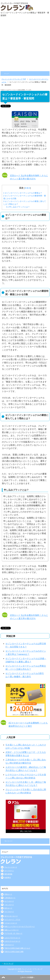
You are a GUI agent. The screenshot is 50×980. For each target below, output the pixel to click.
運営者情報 (8, 874)
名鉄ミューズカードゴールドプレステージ (19, 927)
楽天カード (8, 908)
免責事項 (7, 878)
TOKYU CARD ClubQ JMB (14, 952)
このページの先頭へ (27, 977)
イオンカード (9, 905)
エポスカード (9, 945)
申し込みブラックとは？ (18, 207)
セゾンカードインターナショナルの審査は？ (23, 193)
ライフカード (9, 912)
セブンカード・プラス (12, 920)
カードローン (9, 871)
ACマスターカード (11, 916)
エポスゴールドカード (12, 941)
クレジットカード (11, 867)
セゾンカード (9, 901)
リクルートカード (11, 923)
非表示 (27, 188)
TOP (14, 79)
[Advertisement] (25, 45)
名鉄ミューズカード (11, 930)
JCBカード (8, 894)
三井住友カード (10, 898)
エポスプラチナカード (12, 938)
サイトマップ (9, 964)
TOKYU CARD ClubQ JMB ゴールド (17, 948)
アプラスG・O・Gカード (13, 933)
